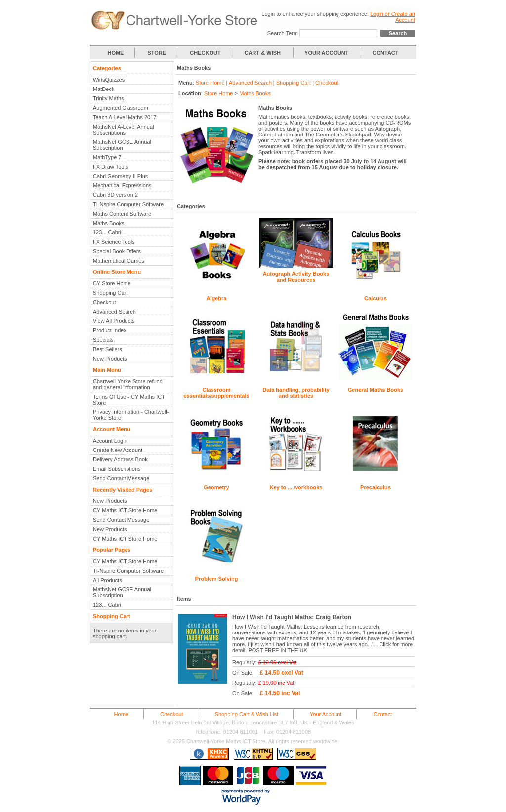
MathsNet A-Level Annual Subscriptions (124, 130)
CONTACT (386, 53)
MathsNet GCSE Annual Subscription (122, 145)
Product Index (110, 330)
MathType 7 (107, 157)
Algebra (217, 298)
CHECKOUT (205, 53)
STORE (157, 53)
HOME (115, 53)
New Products (110, 359)
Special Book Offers (117, 251)
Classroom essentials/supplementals (216, 393)
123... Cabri (107, 232)
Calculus (376, 298)
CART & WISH (263, 53)
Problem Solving (217, 579)
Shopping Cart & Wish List (247, 714)
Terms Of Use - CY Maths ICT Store (129, 400)
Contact (382, 714)
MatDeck (104, 89)
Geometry (216, 487)
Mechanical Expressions (122, 185)
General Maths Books (376, 390)
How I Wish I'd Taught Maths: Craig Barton (292, 617)
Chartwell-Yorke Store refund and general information (128, 384)
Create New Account (118, 450)
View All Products (114, 321)
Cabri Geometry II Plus (120, 176)
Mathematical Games (119, 261)
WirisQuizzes (109, 80)
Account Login (110, 441)
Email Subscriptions (117, 469)
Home (121, 714)
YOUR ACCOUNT (326, 53)
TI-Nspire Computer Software (128, 204)
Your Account (326, 714)
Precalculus (376, 487)
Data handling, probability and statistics (296, 393)
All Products (107, 580)
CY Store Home (112, 283)
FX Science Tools (114, 242)
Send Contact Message (121, 478)
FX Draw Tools (110, 167)
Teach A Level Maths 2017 (125, 117)
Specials (103, 340)
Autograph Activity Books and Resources (296, 277)
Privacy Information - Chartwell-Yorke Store (131, 415)
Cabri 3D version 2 (115, 195)
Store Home (210, 83)
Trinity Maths (108, 98)
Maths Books (109, 223)
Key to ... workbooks (296, 487)
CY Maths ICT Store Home (125, 510)
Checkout (104, 302)
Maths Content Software (122, 214)
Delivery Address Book (120, 459)
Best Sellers (107, 349)
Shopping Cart (110, 293)
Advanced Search (114, 312)
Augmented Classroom (121, 108)
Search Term (283, 33)
